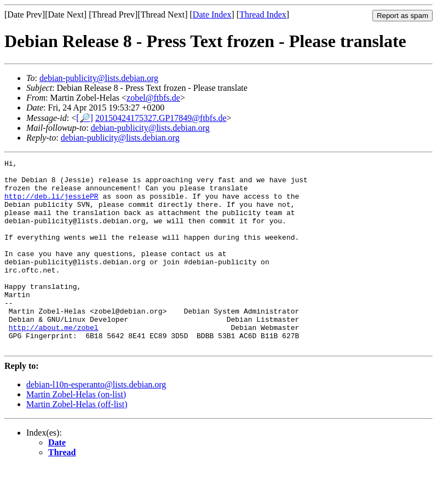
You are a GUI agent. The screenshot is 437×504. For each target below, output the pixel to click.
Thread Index (263, 15)
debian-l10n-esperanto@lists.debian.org (96, 422)
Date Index (212, 15)
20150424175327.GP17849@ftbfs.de (161, 118)
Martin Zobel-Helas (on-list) (76, 432)
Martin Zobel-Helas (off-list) (77, 442)
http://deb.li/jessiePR (51, 204)
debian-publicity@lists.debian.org (99, 78)
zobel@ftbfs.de (153, 98)
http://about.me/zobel (54, 362)
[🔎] (85, 118)
